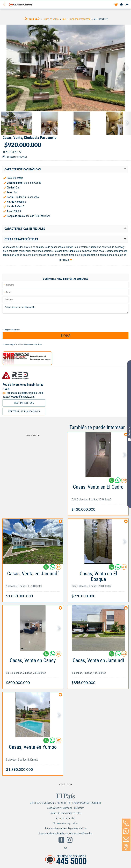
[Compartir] (127, 5)
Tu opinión (129, 434)
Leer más (64, 260)
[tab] (65, 169)
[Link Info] (98, 496)
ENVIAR (66, 336)
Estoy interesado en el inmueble (65, 309)
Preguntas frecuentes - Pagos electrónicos (66, 828)
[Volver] (5, 4)
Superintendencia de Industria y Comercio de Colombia (66, 834)
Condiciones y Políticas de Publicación (66, 808)
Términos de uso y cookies (65, 823)
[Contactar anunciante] (124, 482)
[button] (65, 169)
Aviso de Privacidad (66, 818)
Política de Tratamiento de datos (30, 345)
